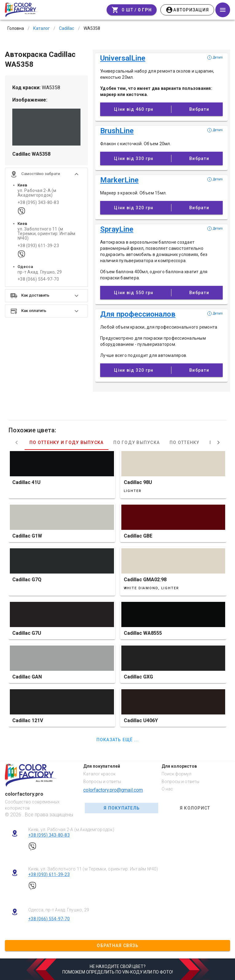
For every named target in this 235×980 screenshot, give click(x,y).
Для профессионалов (138, 314)
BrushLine (117, 131)
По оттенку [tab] (185, 442)
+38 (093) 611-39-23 (38, 246)
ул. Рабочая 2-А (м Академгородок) (37, 193)
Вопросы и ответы (102, 782)
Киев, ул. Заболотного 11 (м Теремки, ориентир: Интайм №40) (93, 869)
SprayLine (117, 229)
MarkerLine (119, 180)
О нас (167, 789)
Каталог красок (99, 774)
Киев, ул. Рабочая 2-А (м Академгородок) (71, 830)
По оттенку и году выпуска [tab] (67, 442)
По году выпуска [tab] (137, 442)
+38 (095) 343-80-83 (38, 203)
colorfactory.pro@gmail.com (113, 790)
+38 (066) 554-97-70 (38, 279)
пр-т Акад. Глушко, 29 (40, 272)
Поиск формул (176, 774)
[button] (46, 174)
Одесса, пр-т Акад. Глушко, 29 (59, 910)
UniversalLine (123, 58)
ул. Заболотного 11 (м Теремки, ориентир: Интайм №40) (46, 234)
